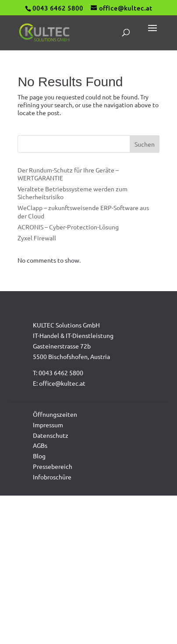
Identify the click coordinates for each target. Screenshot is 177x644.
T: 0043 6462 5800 (58, 373)
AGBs (40, 445)
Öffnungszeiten (55, 414)
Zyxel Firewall (37, 238)
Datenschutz (51, 435)
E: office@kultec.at (59, 383)
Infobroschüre (52, 477)
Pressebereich (53, 466)
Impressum (48, 425)
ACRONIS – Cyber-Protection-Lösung (68, 227)
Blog (39, 456)
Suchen (145, 144)
